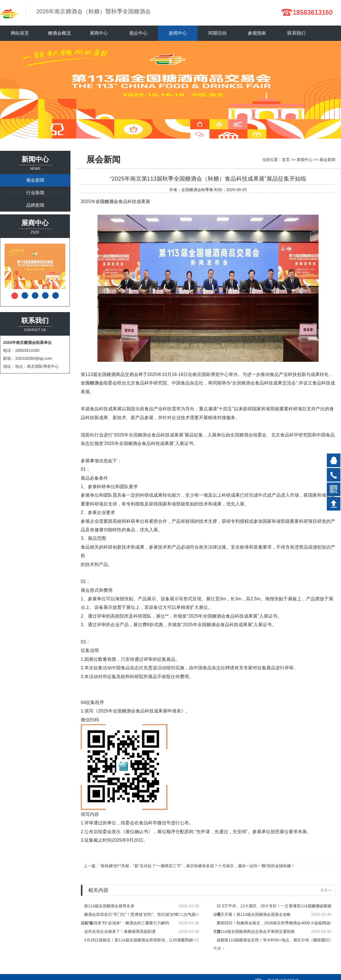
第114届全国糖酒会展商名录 (109, 906)
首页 (286, 160)
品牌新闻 (35, 205)
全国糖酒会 (107, 201)
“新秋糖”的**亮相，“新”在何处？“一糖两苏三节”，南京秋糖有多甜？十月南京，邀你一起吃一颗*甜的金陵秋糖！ (197, 866)
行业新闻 (35, 193)
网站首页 (20, 33)
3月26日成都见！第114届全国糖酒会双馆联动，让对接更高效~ (140, 940)
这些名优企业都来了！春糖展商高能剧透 (120, 931)
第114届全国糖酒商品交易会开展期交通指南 (256, 931)
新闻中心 (305, 160)
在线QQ (334, 460)
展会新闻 (35, 180)
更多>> (326, 890)
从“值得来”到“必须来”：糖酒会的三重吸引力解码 (127, 923)
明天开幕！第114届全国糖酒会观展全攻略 (254, 914)
